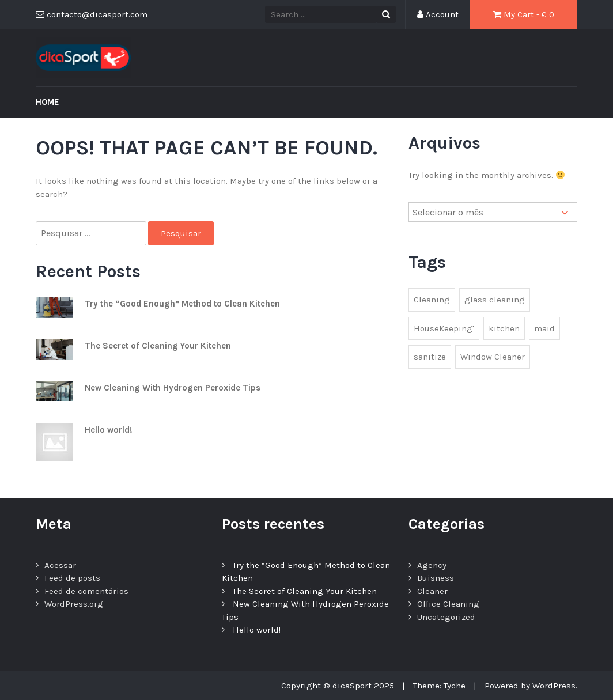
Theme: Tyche (439, 686)
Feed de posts (72, 578)
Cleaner (432, 591)
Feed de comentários (86, 591)
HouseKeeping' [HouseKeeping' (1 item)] (444, 328)
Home (48, 102)
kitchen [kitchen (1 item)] (504, 328)
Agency (432, 565)
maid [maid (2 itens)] (544, 328)
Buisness (436, 578)
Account (438, 14)
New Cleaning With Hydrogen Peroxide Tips (173, 388)
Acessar (60, 565)
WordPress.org (74, 604)
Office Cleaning (448, 604)
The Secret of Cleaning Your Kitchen (158, 346)
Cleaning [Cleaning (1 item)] (432, 300)
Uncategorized (446, 617)
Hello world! (109, 430)
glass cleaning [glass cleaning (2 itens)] (495, 300)
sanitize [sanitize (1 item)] (430, 357)
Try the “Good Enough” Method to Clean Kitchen (182, 304)
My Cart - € (524, 14)
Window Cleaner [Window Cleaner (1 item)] (493, 357)
